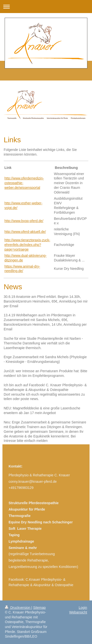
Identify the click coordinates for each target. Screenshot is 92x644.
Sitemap (39, 608)
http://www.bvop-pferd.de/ (24, 221)
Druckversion (18, 608)
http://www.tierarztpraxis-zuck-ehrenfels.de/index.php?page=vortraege (27, 245)
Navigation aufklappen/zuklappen (46, 7)
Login (83, 608)
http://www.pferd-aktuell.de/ (25, 232)
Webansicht (78, 612)
